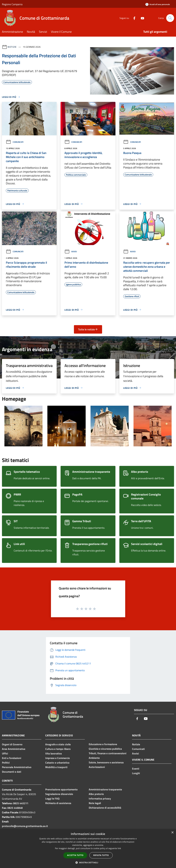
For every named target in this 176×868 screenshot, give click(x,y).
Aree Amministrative (14, 749)
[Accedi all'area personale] (158, 4)
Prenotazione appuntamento (61, 789)
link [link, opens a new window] (119, 848)
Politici (6, 763)
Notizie (12, 47)
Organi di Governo (12, 744)
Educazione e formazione (103, 744)
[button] (88, 862)
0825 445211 (21, 803)
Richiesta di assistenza (58, 803)
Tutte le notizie (88, 329)
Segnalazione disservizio (59, 794)
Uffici (5, 753)
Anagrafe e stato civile (58, 744)
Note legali (95, 803)
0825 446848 (15, 808)
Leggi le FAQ (52, 799)
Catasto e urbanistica (57, 763)
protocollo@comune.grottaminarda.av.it (25, 826)
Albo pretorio (96, 794)
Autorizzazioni (97, 767)
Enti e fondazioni (12, 758)
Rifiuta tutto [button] (101, 855)
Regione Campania (12, 4)
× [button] (172, 833)
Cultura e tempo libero (58, 749)
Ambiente (94, 758)
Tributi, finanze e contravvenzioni (108, 753)
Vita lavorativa (53, 753)
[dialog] (88, 849)
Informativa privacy (100, 799)
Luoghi (136, 773)
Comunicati (15, 142)
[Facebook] (133, 18)
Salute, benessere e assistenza (106, 762)
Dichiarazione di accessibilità (105, 808)
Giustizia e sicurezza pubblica (105, 749)
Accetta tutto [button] (75, 855)
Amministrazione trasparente (105, 789)
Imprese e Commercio (58, 758)
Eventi (136, 769)
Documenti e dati (12, 772)
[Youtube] (141, 18)
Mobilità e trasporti (56, 767)
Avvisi (71, 251)
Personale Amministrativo (17, 767)
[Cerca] (170, 18)
